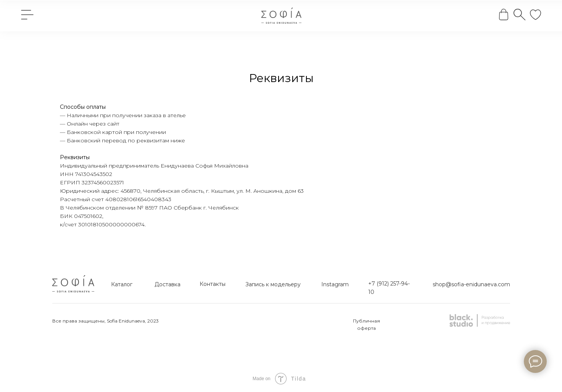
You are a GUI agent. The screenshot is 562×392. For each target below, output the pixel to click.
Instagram (335, 284)
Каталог (122, 284)
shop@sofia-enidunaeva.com (471, 284)
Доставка (167, 284)
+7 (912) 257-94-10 (389, 288)
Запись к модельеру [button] (273, 284)
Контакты (213, 284)
